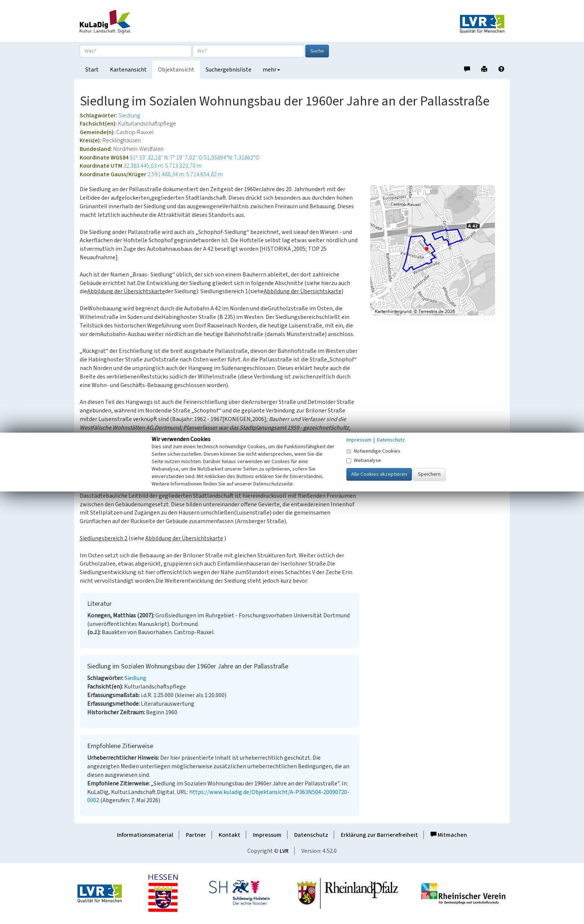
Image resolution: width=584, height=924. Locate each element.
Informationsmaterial (145, 835)
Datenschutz (311, 835)
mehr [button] (271, 70)
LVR (284, 851)
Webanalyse (364, 461)
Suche (317, 51)
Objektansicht (176, 70)
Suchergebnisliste (228, 70)
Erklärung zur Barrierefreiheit (379, 835)
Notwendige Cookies (373, 451)
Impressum (267, 835)
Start (92, 70)
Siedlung (129, 115)
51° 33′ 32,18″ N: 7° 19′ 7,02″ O (166, 158)
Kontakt (229, 835)
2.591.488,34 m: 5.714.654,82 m (185, 174)
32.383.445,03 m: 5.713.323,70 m (162, 166)
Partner (196, 835)
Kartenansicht (128, 70)
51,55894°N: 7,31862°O (232, 158)
